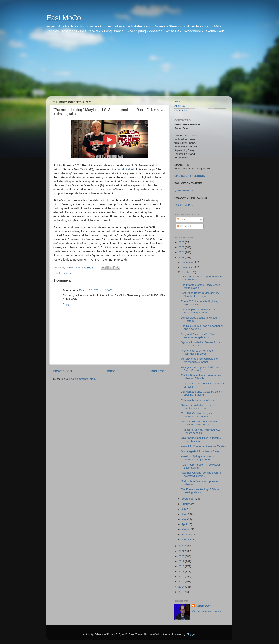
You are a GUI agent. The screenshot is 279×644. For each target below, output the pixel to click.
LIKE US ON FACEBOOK (190, 176)
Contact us (181, 111)
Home (110, 371)
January (187, 540)
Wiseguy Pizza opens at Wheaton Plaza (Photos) (201, 369)
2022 (182, 546)
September (188, 499)
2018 (182, 566)
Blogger (191, 634)
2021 (182, 551)
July (184, 509)
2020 (182, 556)
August (186, 504)
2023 (182, 258)
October (187, 272)
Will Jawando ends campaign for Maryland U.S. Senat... (200, 360)
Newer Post (63, 371)
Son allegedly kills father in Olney (200, 451)
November (188, 267)
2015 (182, 582)
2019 (182, 561)
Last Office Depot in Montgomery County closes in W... (200, 295)
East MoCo (64, 18)
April (185, 524)
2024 (182, 252)
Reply (66, 304)
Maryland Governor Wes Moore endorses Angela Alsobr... (199, 336)
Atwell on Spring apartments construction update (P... (197, 458)
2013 (182, 592)
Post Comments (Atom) (83, 379)
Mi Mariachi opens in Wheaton (199, 400)
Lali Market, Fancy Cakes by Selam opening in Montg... (201, 393)
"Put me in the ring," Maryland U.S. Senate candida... (201, 431)
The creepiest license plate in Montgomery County (198, 311)
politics (67, 273)
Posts (182, 220)
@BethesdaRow (184, 190)
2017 (182, 572)
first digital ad (125, 169)
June (185, 514)
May (184, 519)
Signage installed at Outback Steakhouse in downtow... (198, 407)
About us (180, 106)
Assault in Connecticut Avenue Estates (203, 446)
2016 (182, 577)
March (186, 529)
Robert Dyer (203, 606)
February (187, 535)
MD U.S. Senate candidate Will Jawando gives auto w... (199, 423)
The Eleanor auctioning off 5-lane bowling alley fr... (200, 491)
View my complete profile (206, 611)
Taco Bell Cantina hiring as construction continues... (197, 415)
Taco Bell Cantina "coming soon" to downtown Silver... (201, 474)
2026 (182, 242)
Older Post (157, 371)
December (188, 262)
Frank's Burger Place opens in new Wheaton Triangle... (201, 377)
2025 (182, 247)
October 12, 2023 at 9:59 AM (96, 290)
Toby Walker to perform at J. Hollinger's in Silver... (197, 352)
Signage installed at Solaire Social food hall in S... (201, 344)
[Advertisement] (139, 67)
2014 (182, 587)
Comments (185, 226)
